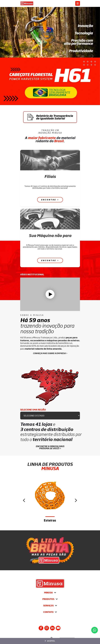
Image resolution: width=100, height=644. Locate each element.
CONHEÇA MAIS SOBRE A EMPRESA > (50, 353)
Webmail (50, 641)
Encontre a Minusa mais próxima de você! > (50, 447)
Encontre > (50, 200)
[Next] (76, 501)
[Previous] (24, 501)
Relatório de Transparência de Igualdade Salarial (50, 117)
